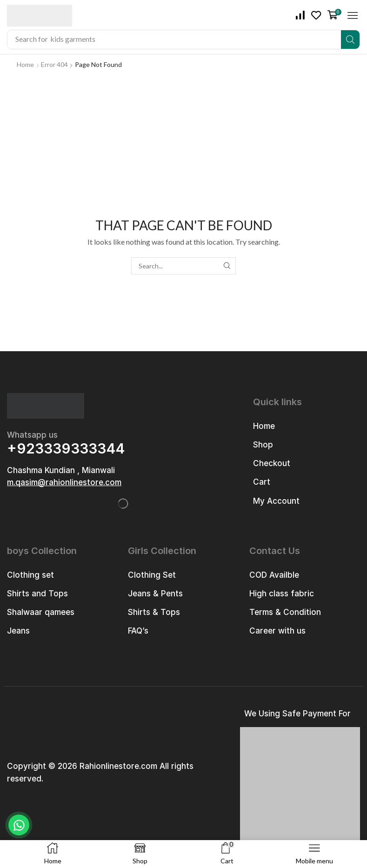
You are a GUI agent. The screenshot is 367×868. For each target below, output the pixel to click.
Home (25, 64)
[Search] (350, 40)
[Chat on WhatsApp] (19, 825)
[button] (300, 15)
